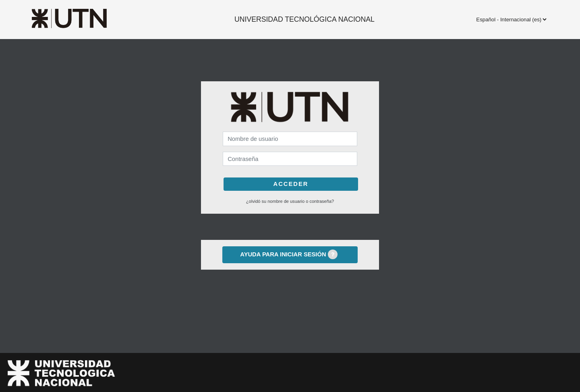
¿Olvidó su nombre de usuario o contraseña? (290, 201)
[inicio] (85, 19)
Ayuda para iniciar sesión (289, 254)
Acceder (291, 184)
